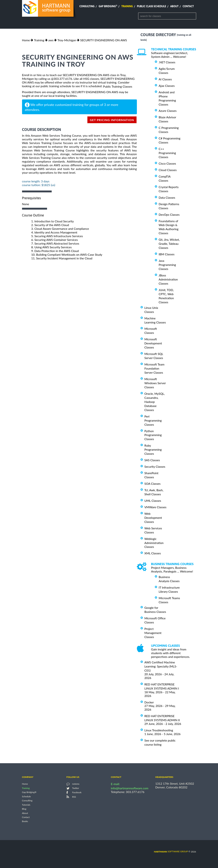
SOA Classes (153, 484)
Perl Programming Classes (153, 420)
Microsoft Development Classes (153, 343)
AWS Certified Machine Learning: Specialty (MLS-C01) (161, 666)
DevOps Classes (169, 215)
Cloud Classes (168, 170)
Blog (24, 809)
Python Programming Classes (153, 435)
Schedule (26, 796)
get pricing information (112, 120)
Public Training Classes (118, 86)
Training (127, 6)
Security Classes (155, 466)
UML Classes (153, 501)
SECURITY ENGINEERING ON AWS (104, 40)
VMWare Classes (155, 507)
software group (171, 851)
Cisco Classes (167, 163)
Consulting (87, 6)
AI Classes (165, 79)
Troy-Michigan (67, 40)
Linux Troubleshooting (159, 730)
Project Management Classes (153, 633)
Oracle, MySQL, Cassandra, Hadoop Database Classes (155, 402)
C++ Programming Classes (167, 153)
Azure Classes (168, 111)
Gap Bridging (108, 6)
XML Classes (153, 553)
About (174, 6)
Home (26, 40)
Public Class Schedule (152, 6)
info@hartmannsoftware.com (130, 788)
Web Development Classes (153, 518)
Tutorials (26, 805)
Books (25, 821)
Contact (188, 6)
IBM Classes (167, 254)
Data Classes (167, 197)
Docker (149, 702)
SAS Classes (152, 460)
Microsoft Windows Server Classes (155, 383)
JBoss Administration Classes (168, 279)
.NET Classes (167, 62)
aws (51, 40)
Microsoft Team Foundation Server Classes (154, 368)
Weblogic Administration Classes (154, 543)
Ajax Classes (167, 86)
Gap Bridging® (29, 792)
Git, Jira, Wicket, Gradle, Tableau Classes (169, 244)
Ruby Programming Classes (153, 449)
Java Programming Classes (167, 265)
